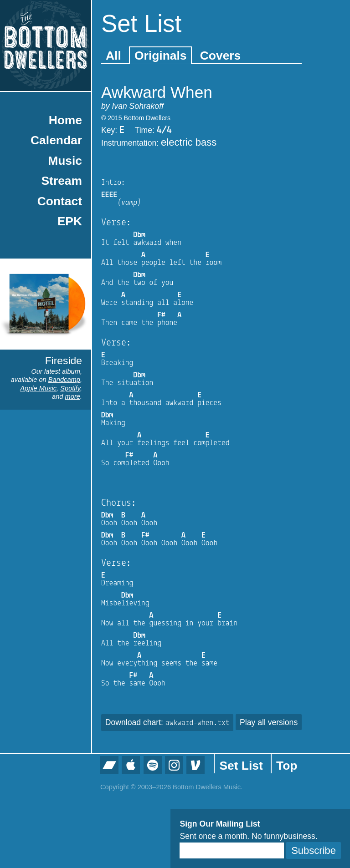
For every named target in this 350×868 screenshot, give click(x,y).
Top (287, 766)
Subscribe (314, 850)
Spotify (70, 388)
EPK (70, 221)
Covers (220, 56)
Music (65, 161)
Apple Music (38, 388)
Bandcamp (64, 380)
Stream (62, 181)
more (73, 396)
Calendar (56, 140)
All (113, 56)
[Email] (232, 850)
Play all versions (269, 722)
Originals (160, 56)
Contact (60, 201)
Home (65, 120)
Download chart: (167, 722)
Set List (241, 766)
